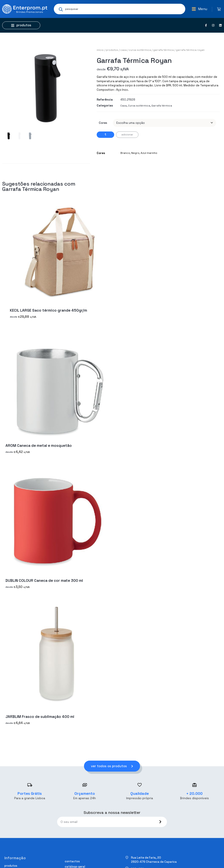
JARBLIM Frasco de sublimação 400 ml (40, 717)
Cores (103, 123)
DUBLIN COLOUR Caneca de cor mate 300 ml (44, 580)
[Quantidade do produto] (105, 135)
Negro (135, 153)
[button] (199, 9)
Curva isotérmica (140, 50)
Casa (123, 50)
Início (100, 50)
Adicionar (127, 135)
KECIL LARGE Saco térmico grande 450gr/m (48, 311)
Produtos (112, 50)
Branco (125, 153)
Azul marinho (149, 153)
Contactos (72, 861)
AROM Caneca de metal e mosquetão (39, 446)
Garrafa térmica (163, 50)
